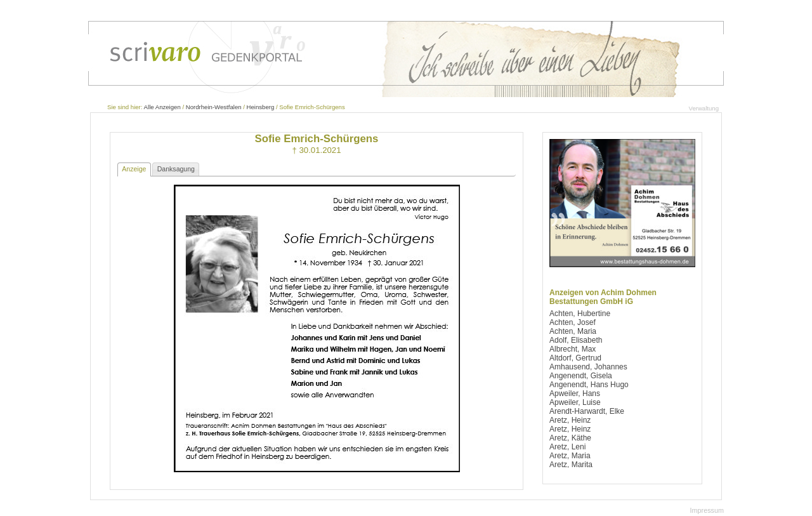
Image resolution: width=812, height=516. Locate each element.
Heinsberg (261, 107)
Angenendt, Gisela (581, 376)
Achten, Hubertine (580, 314)
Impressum (707, 510)
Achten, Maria (573, 331)
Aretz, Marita (571, 465)
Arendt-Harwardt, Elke (587, 411)
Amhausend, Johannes (588, 367)
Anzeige (134, 169)
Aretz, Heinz (570, 420)
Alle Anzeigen (162, 107)
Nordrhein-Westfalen (214, 107)
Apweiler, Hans (575, 394)
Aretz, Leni (567, 447)
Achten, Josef (573, 322)
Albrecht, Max (573, 349)
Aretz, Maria (570, 456)
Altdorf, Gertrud (575, 358)
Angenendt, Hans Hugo (589, 385)
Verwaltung (704, 108)
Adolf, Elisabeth (576, 340)
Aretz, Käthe (570, 438)
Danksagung (176, 169)
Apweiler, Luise (575, 402)
